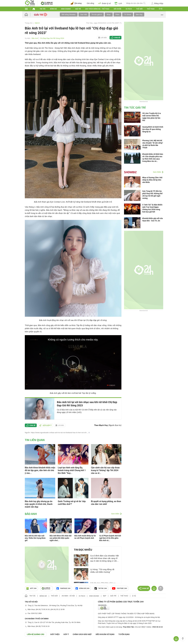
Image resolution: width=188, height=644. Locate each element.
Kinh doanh (66, 9)
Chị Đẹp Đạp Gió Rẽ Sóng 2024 (52, 38)
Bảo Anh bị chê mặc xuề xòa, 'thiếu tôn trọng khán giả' (35, 538)
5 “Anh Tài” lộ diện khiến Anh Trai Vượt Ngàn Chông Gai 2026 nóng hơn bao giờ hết (152, 208)
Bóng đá (53, 9)
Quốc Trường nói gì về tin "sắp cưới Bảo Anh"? (72, 503)
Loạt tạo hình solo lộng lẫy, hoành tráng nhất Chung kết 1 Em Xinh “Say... (72, 470)
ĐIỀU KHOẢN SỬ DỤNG (105, 634)
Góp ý (66, 634)
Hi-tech (129, 9)
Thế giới (139, 9)
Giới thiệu (55, 634)
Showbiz (130, 172)
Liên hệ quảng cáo (36, 634)
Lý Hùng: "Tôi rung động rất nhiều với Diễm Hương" (102, 571)
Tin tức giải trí (97, 14)
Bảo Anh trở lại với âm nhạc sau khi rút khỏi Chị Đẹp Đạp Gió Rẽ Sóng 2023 (87, 404)
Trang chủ (29, 23)
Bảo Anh (35, 38)
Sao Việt (84, 14)
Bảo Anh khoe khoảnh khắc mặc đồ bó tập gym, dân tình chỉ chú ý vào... (40, 470)
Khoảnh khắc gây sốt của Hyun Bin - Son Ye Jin (153, 220)
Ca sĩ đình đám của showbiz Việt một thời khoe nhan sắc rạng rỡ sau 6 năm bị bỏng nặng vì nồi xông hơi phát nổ (105, 558)
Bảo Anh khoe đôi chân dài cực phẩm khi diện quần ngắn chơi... (61, 538)
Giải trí (78, 9)
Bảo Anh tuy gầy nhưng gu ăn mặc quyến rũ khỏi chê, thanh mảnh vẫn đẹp (39, 504)
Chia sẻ (117, 38)
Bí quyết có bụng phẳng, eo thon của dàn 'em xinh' (106, 503)
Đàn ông (139, 14)
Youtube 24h (120, 588)
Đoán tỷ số (104, 3)
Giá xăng (90, 3)
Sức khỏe (118, 9)
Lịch (118, 3)
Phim (118, 14)
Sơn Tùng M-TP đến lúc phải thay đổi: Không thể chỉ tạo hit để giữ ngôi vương (152, 195)
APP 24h (31, 588)
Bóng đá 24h (83, 588)
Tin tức (43, 9)
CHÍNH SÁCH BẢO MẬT (82, 634)
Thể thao (151, 9)
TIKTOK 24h (101, 588)
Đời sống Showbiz (69, 14)
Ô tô (161, 9)
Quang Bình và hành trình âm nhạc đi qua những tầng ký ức (153, 129)
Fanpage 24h (64, 588)
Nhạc (109, 14)
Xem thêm (115, 514)
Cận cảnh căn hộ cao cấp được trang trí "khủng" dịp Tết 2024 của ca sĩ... (105, 470)
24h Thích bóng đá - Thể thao (97, 9)
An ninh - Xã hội (68, 596)
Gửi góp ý (45, 425)
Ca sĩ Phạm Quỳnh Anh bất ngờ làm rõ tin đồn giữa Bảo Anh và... (110, 538)
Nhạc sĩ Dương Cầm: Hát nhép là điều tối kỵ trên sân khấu (152, 180)
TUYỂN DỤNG (124, 634)
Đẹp (105, 596)
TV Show (128, 14)
